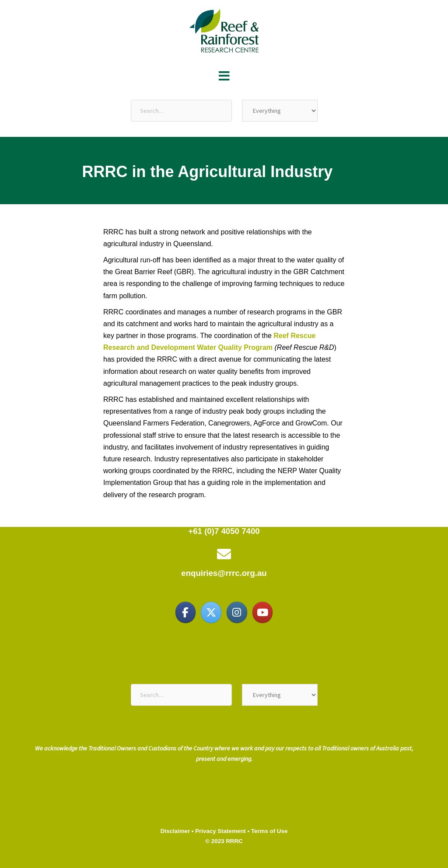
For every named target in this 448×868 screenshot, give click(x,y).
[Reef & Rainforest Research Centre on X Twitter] (211, 612)
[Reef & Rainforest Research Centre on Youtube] (262, 612)
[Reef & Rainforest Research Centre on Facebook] (185, 612)
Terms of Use (269, 831)
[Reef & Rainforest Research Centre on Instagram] (237, 612)
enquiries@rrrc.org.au (224, 573)
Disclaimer (175, 831)
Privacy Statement (220, 831)
